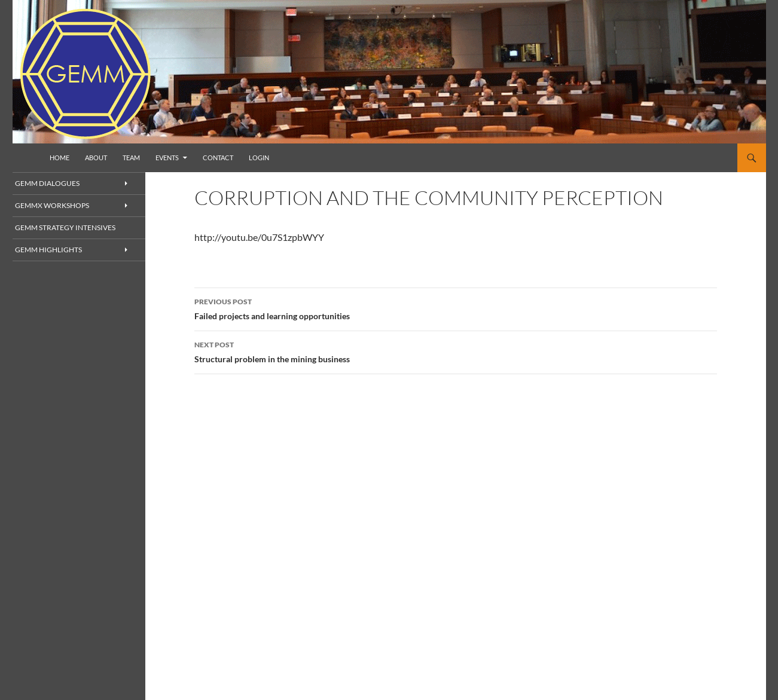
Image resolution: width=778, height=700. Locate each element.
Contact (218, 158)
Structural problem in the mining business (456, 351)
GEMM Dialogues (60, 183)
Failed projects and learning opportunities (456, 308)
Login (259, 158)
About (96, 158)
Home (60, 158)
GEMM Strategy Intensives (75, 228)
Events (167, 158)
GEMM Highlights (60, 251)
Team (131, 158)
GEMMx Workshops (64, 206)
